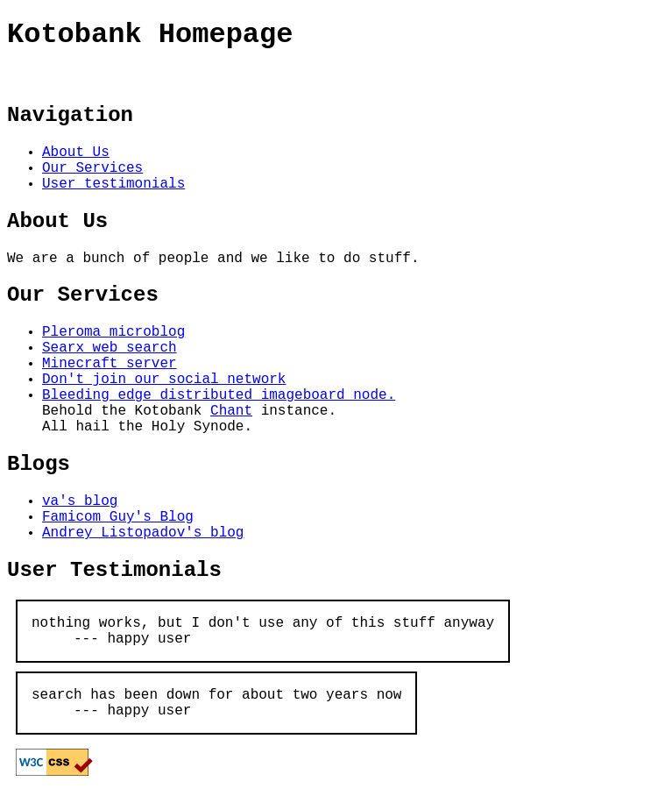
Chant (231, 411)
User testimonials (113, 184)
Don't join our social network (164, 380)
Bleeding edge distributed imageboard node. (219, 395)
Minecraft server (110, 364)
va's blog (80, 501)
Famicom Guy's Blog (118, 517)
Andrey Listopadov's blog (143, 533)
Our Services (92, 168)
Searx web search (110, 348)
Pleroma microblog (113, 332)
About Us (76, 153)
